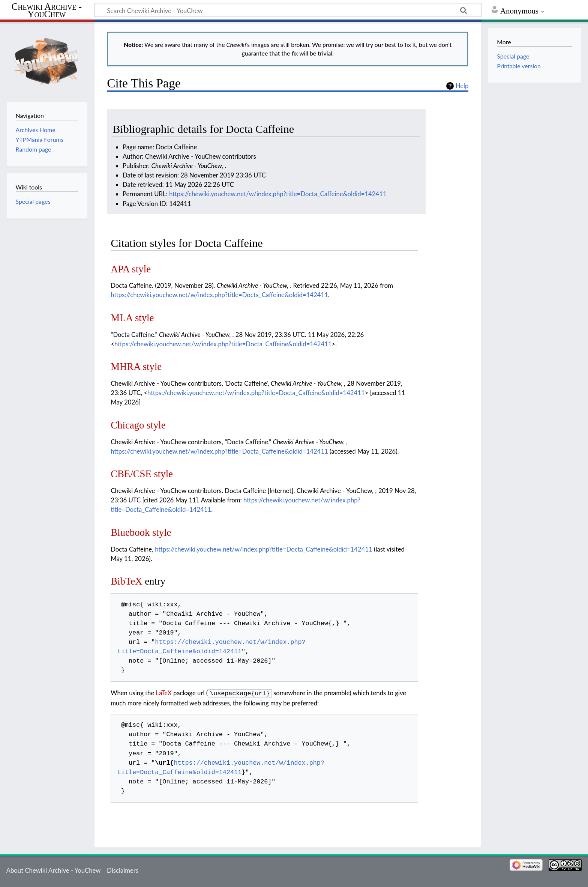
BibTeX (126, 581)
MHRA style (136, 367)
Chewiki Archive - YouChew (47, 11)
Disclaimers (123, 870)
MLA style (132, 318)
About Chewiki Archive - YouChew (54, 870)
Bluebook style (141, 532)
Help (462, 86)
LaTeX (164, 693)
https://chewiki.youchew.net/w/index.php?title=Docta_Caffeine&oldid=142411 (278, 194)
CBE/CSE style (142, 474)
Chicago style (138, 425)
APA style (131, 269)
